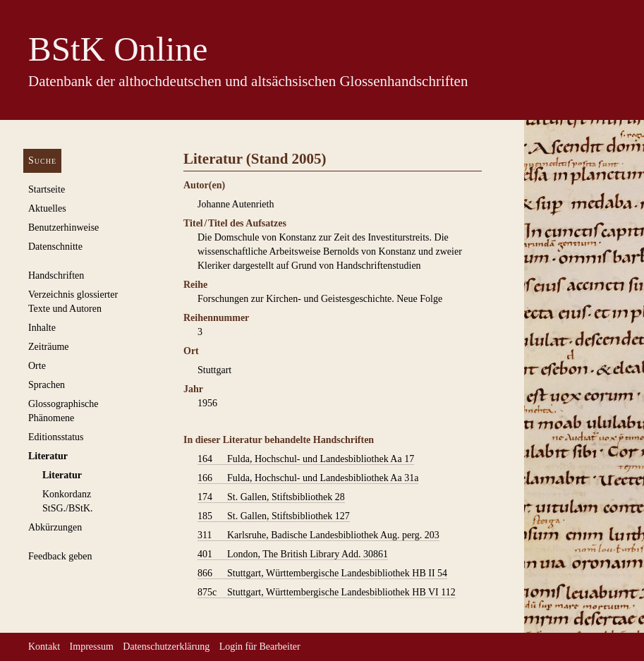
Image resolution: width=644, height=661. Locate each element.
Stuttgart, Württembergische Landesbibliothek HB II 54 (322, 574)
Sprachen (47, 385)
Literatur (48, 456)
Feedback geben (60, 556)
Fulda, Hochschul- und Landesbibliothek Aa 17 (306, 459)
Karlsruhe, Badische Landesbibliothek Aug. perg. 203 (318, 535)
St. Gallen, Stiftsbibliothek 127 (274, 516)
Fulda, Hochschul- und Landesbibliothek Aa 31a (308, 478)
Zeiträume (49, 347)
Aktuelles (47, 208)
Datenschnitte (55, 247)
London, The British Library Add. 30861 (293, 554)
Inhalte (42, 328)
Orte (37, 366)
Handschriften (56, 275)
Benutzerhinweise (63, 228)
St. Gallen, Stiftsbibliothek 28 (271, 497)
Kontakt (44, 647)
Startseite (47, 189)
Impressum (92, 647)
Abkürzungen (55, 527)
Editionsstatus (56, 437)
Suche (42, 160)
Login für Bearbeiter (260, 647)
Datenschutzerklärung (166, 647)
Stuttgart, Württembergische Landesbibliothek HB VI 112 (327, 593)
